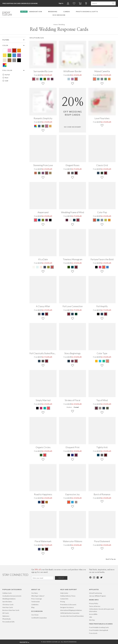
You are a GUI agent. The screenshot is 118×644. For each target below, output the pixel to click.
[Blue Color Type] (100, 361)
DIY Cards (6, 613)
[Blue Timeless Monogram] (72, 267)
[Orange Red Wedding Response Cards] (19, 51)
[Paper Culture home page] (7, 14)
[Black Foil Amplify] (98, 314)
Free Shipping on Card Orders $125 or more (20, 3)
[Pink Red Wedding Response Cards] (9, 51)
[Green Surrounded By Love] (45, 79)
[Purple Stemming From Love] (43, 173)
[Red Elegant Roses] (76, 173)
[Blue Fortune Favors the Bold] (107, 267)
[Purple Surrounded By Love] (52, 79)
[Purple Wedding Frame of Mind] (67, 220)
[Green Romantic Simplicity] (43, 126)
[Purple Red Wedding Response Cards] (19, 55)
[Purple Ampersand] (47, 220)
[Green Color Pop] (106, 220)
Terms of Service (95, 606)
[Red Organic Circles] (45, 455)
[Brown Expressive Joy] (76, 502)
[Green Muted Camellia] (106, 79)
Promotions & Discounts (68, 605)
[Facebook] (98, 578)
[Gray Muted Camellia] (102, 79)
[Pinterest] (90, 578)
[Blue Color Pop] (98, 220)
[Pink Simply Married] (41, 408)
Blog (33, 607)
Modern (69, 407)
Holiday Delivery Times (68, 596)
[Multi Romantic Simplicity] (36, 126)
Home (56, 25)
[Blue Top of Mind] (104, 408)
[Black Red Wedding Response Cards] (19, 60)
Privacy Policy (94, 603)
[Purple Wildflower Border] (72, 79)
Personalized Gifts (9, 622)
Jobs (91, 617)
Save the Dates (7, 602)
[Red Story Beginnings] (76, 361)
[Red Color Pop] (95, 220)
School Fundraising (95, 593)
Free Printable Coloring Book (99, 630)
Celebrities (35, 605)
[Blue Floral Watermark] (39, 549)
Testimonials (36, 602)
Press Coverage (37, 599)
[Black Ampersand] (50, 220)
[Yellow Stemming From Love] (50, 173)
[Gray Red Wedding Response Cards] (14, 60)
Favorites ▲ (25, 642)
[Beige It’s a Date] (34, 267)
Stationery (6, 616)
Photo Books (7, 619)
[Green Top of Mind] (107, 408)
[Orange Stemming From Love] (36, 173)
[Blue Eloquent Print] (72, 455)
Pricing (63, 602)
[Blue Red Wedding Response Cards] (14, 55)
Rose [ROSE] (5, 78)
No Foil (6, 75)
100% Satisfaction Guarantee (70, 613)
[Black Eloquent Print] (69, 455)
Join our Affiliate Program (97, 596)
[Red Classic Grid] (106, 173)
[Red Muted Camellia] (95, 79)
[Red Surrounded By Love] (34, 79)
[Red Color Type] (107, 361)
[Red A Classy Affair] (47, 314)
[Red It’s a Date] (52, 267)
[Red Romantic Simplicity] (47, 126)
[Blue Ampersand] (39, 220)
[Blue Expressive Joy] (72, 502)
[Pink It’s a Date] (41, 267)
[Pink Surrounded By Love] (48, 79)
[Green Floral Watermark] (43, 549)
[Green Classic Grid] (102, 173)
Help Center (64, 593)
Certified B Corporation (39, 618)
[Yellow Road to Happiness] (47, 502)
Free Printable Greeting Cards (99, 627)
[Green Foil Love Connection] (76, 314)
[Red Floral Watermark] (47, 549)
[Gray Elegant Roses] (72, 173)
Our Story (35, 593)
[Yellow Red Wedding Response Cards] (5, 55)
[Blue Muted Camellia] (98, 79)
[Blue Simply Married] (45, 408)
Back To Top (111, 559)
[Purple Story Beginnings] (72, 361)
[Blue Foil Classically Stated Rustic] (39, 361)
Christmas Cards (8, 605)
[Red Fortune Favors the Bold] (104, 267)
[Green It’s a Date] (48, 267)
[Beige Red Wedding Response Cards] (5, 60)
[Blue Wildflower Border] (69, 79)
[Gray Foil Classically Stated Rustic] (43, 361)
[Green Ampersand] (43, 220)
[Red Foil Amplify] (106, 314)
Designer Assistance (67, 607)
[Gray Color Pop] (102, 220)
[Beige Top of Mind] (100, 408)
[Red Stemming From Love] (47, 173)
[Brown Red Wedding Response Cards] (9, 60)
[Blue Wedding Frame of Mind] (74, 220)
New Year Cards (8, 607)
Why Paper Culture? (38, 596)
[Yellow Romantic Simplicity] (50, 126)
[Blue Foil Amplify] (102, 314)
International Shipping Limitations (71, 610)
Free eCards (93, 633)
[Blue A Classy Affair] (43, 314)
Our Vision (35, 615)
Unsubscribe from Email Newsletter (72, 616)
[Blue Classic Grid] (98, 173)
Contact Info (64, 599)
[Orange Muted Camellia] (109, 79)
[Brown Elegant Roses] (69, 173)
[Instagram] (94, 578)
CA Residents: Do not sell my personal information (101, 610)
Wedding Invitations (9, 599)
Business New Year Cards (11, 610)
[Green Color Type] (104, 361)
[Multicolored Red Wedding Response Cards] (5, 65)
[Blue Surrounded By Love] (41, 79)
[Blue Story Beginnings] (69, 361)
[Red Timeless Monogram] (76, 267)
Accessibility (93, 614)
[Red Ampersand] (36, 220)
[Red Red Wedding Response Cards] (14, 51)
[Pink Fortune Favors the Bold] (100, 267)
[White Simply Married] (37, 408)
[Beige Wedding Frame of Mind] (71, 220)
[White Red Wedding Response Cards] (5, 51)
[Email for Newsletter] (42, 578)
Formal (76, 407)
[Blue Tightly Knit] (98, 455)
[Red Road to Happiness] (43, 502)
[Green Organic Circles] (41, 455)
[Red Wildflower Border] (76, 79)
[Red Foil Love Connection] (69, 314)
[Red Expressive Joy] (69, 502)
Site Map (92, 620)
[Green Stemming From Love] (39, 173)
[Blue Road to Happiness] (39, 502)
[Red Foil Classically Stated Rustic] (47, 361)
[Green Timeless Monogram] (69, 267)
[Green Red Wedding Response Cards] (9, 55)
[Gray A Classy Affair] (39, 314)
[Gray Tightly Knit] (102, 455)
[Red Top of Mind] (96, 408)
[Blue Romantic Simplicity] (39, 126)
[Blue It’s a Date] (37, 267)
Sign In (61, 3)
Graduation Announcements (12, 596)
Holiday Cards (7, 593)
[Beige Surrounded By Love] (37, 79)
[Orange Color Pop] (109, 220)
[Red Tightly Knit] (106, 455)
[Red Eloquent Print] (76, 455)
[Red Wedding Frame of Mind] (78, 220)
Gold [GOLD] (5, 81)
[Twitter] (101, 578)
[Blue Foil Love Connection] (72, 314)
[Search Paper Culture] (101, 3)
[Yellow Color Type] (96, 361)
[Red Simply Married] (48, 408)
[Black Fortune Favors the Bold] (96, 267)
